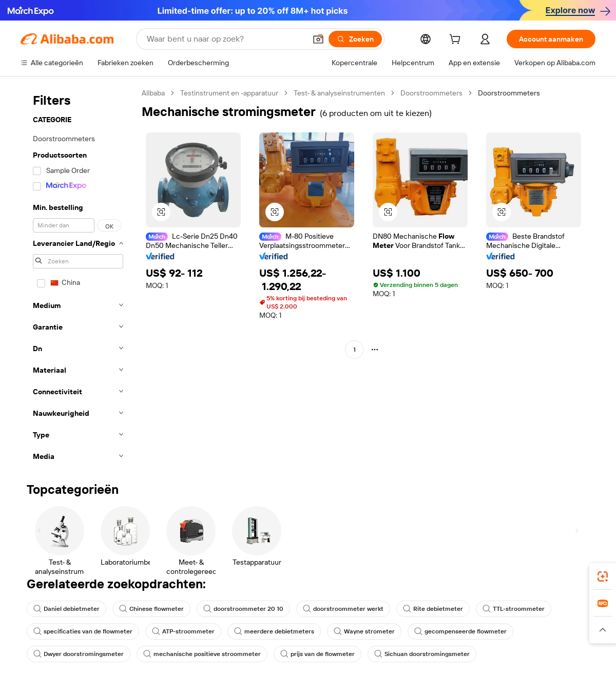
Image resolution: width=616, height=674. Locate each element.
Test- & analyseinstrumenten (339, 93)
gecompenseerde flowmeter (460, 631)
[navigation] (78, 278)
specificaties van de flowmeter (83, 631)
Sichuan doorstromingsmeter (422, 654)
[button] (318, 39)
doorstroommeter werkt (343, 609)
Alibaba (153, 93)
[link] (603, 576)
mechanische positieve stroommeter (202, 654)
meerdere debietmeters (274, 631)
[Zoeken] (355, 39)
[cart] (457, 41)
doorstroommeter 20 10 (243, 609)
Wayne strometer (364, 631)
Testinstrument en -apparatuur (229, 93)
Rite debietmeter (433, 609)
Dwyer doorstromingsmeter (79, 654)
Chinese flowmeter (151, 609)
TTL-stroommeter (514, 609)
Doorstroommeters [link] (509, 93)
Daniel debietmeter (66, 609)
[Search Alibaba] (225, 39)
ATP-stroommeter (183, 631)
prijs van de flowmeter (317, 654)
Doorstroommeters (431, 93)
